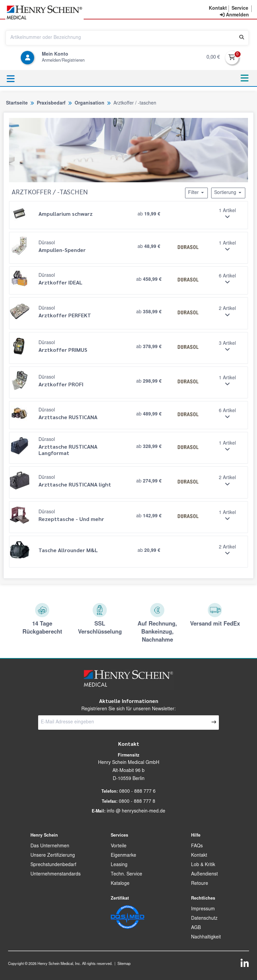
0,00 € (213, 57)
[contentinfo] (234, 15)
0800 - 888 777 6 (137, 792)
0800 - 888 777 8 (137, 802)
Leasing (119, 865)
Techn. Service (126, 874)
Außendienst (204, 874)
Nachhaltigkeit (206, 937)
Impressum (203, 909)
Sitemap (124, 964)
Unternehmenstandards (56, 874)
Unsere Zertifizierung (53, 856)
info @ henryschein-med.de (136, 811)
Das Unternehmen (50, 846)
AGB (196, 928)
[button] (218, 9)
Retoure (200, 884)
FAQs (197, 846)
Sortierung (228, 193)
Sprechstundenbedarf (53, 865)
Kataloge (120, 884)
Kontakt (199, 856)
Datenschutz (204, 919)
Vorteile (119, 846)
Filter (196, 193)
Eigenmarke (123, 856)
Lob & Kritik (203, 865)
